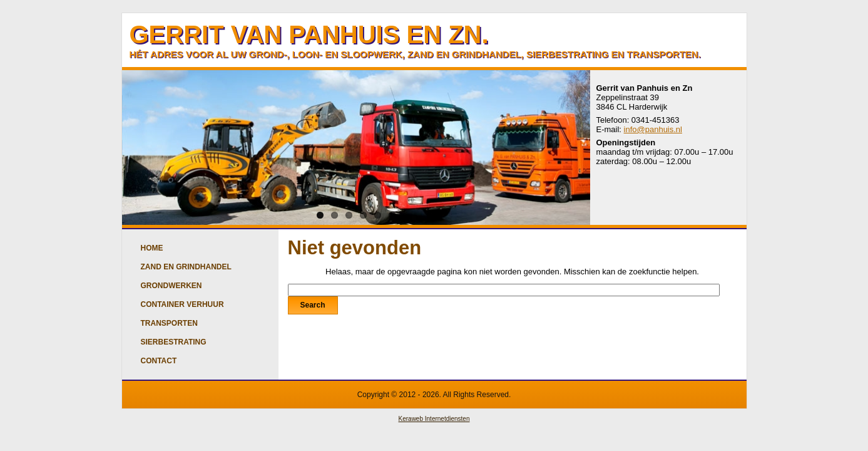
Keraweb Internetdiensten (434, 419)
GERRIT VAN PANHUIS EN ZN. (309, 34)
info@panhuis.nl (653, 129)
